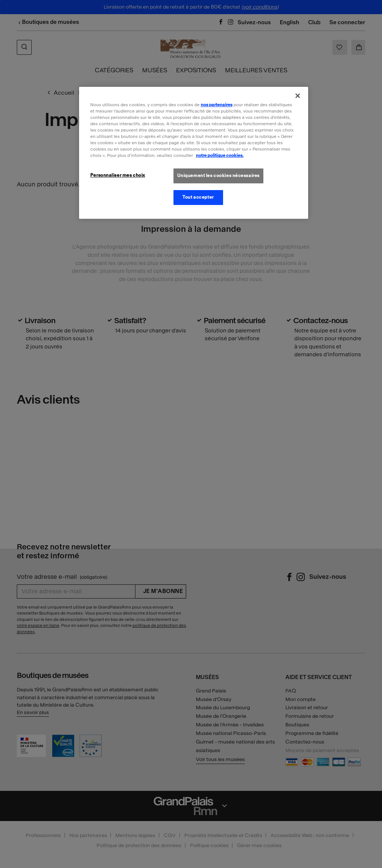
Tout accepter (198, 197)
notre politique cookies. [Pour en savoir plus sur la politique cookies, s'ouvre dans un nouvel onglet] (220, 155)
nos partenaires (217, 105)
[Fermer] (298, 96)
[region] (194, 153)
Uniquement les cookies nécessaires (218, 176)
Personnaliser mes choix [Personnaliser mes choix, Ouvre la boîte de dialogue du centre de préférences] (118, 175)
